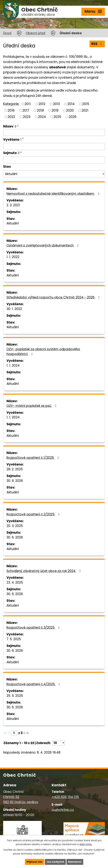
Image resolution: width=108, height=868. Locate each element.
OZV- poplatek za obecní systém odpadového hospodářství (43, 352)
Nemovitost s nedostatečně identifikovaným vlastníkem (54, 194)
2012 (42, 104)
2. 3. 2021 (13, 205)
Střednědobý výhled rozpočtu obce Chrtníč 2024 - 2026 (54, 297)
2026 (73, 117)
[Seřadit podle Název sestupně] (18, 126)
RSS (97, 44)
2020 (70, 110)
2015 (86, 104)
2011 (28, 104)
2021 (85, 110)
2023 (27, 117)
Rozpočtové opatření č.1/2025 (33, 458)
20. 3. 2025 (15, 526)
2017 (26, 110)
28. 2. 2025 (15, 469)
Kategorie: (11, 104)
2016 (11, 110)
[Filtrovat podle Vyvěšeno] (54, 146)
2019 (55, 110)
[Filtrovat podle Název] (54, 133)
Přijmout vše (34, 862)
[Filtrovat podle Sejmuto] (54, 160)
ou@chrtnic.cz (63, 810)
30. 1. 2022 (14, 309)
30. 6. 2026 (15, 481)
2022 (11, 117)
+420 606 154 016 (65, 797)
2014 (71, 104)
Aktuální (13, 223)
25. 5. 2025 (15, 696)
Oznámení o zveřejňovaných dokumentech (43, 245)
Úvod (7, 33)
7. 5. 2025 (14, 639)
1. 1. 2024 (13, 366)
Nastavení (75, 862)
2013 (56, 104)
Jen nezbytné (55, 862)
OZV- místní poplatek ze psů (32, 406)
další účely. (86, 844)
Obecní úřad (35, 33)
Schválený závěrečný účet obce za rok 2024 (44, 571)
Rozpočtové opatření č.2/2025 (34, 514)
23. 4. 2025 (15, 582)
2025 (57, 117)
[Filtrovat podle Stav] (54, 174)
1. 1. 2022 (13, 257)
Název (10, 126)
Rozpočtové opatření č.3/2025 (34, 628)
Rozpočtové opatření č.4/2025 (34, 684)
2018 (40, 110)
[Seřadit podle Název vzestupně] (18, 125)
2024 (42, 117)
